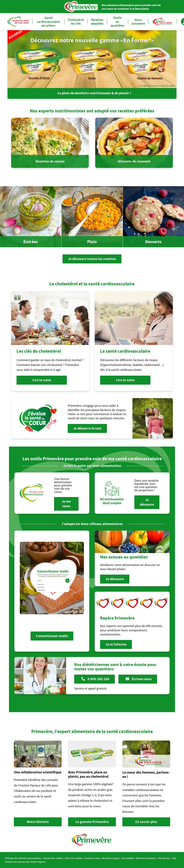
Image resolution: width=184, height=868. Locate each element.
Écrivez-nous (139, 679)
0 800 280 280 (95, 679)
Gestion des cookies (53, 858)
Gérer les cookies (74, 858)
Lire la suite (42, 380)
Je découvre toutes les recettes (92, 259)
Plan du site (164, 858)
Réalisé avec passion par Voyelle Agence (25, 862)
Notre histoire (38, 822)
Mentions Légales (111, 858)
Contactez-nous (92, 858)
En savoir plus (146, 822)
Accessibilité (128, 858)
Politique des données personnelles (23, 858)
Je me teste (66, 504)
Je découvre (147, 502)
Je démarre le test (87, 428)
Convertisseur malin (52, 636)
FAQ (174, 858)
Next (172, 64)
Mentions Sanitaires (146, 858)
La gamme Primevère (92, 822)
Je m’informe (116, 644)
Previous (12, 64)
